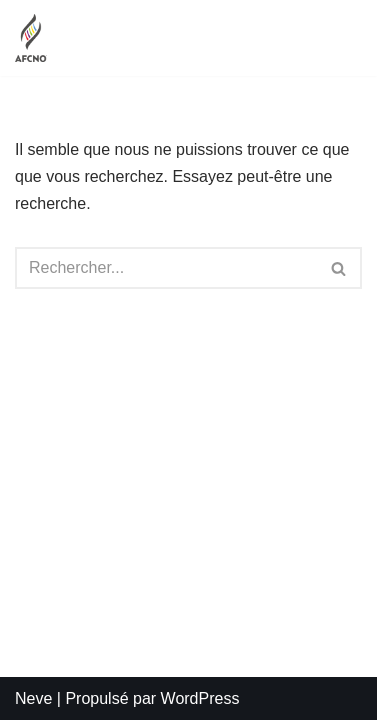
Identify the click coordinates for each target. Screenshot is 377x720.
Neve (33, 698)
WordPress (200, 698)
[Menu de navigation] (338, 38)
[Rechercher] (166, 268)
